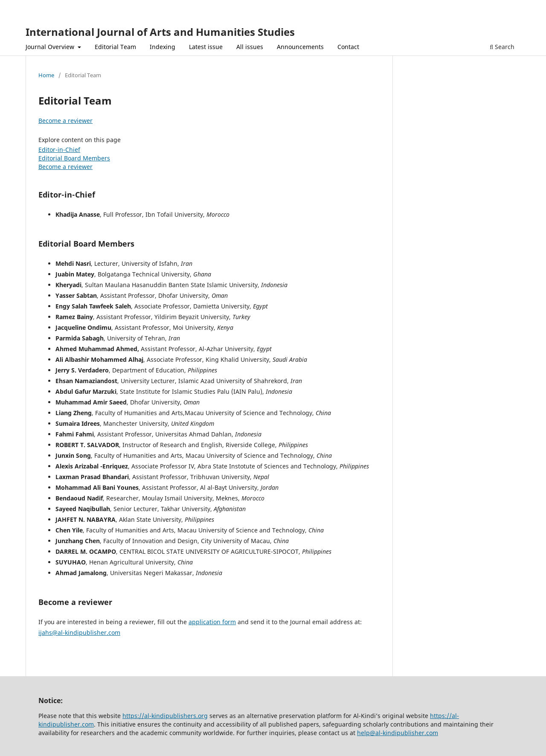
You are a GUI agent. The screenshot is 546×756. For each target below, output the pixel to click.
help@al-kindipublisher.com (398, 733)
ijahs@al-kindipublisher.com (79, 632)
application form (212, 622)
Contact (348, 47)
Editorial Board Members (74, 158)
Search (502, 47)
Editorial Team (115, 47)
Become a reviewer (65, 121)
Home (46, 75)
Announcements (300, 47)
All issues (250, 47)
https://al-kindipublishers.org (165, 716)
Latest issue (206, 47)
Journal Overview (51, 47)
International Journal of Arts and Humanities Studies (160, 32)
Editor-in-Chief (59, 150)
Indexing (163, 47)
